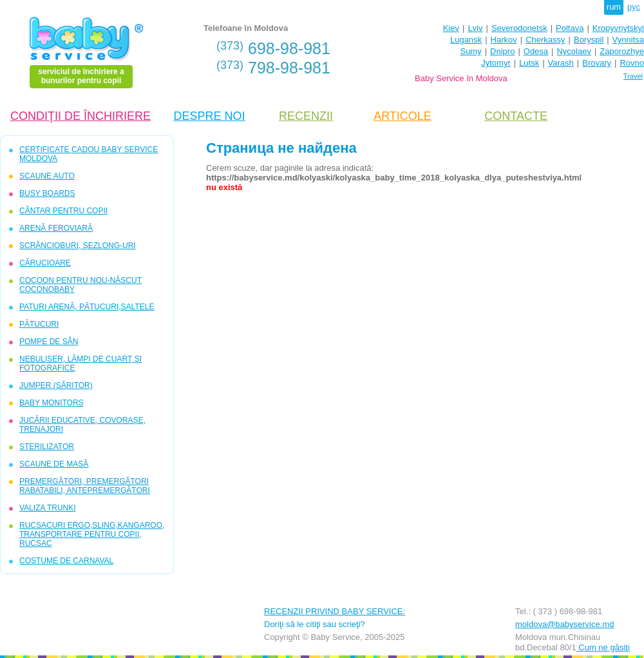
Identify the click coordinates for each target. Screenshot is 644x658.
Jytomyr (496, 63)
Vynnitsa (628, 40)
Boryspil (589, 40)
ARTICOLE (402, 116)
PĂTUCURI (39, 324)
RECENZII (306, 116)
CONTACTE (516, 116)
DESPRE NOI (209, 116)
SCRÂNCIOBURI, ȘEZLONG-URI (78, 246)
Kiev (451, 28)
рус (634, 7)
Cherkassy (545, 40)
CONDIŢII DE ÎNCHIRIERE (80, 116)
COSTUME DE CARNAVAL (66, 561)
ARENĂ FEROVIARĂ (56, 228)
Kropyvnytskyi (618, 28)
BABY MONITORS (52, 403)
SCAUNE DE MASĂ (54, 464)
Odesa (536, 51)
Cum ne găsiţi (603, 647)
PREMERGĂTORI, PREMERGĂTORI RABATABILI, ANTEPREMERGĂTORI (85, 486)
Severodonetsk (519, 28)
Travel (633, 76)
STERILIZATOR (47, 447)
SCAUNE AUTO (47, 176)
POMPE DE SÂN (49, 342)
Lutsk (529, 63)
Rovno (632, 63)
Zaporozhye (622, 51)
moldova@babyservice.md (564, 624)
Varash (561, 63)
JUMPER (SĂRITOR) (56, 385)
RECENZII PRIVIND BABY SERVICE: (335, 611)
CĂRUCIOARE (45, 263)
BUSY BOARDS (47, 193)
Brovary (597, 63)
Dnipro (502, 51)
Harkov (504, 40)
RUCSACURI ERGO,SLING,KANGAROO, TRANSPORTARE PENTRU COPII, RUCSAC (92, 534)
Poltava (570, 28)
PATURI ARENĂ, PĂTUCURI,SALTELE (87, 307)
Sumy (470, 51)
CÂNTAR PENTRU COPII (63, 211)
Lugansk (466, 40)
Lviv (475, 28)
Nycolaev (573, 51)
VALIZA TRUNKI (48, 508)
